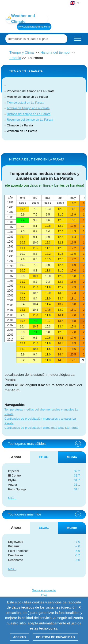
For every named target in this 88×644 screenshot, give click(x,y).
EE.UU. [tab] (44, 457)
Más (11, 498)
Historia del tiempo (55, 52)
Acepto (19, 637)
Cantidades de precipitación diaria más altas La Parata (41, 428)
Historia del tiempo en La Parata (29, 114)
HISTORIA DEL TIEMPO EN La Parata (37, 159)
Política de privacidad (55, 637)
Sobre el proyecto (44, 590)
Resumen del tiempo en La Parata (30, 120)
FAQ (44, 595)
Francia (15, 58)
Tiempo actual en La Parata (25, 103)
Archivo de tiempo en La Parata (28, 108)
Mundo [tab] (72, 457)
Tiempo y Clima (22, 52)
